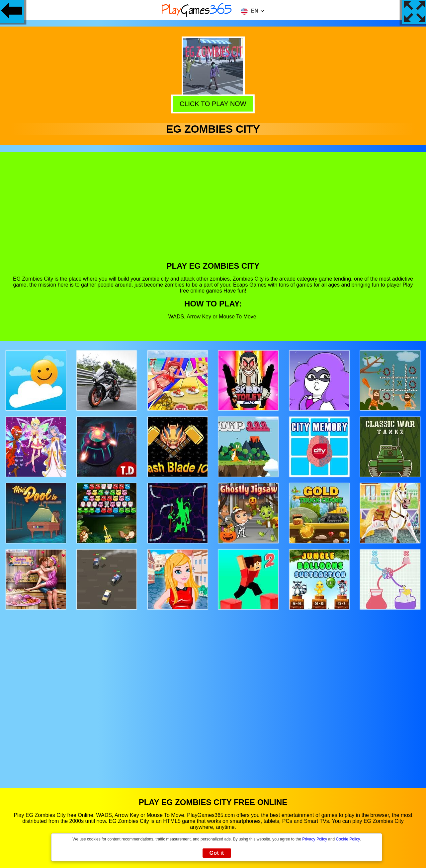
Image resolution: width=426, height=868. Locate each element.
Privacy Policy (315, 839)
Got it (216, 853)
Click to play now (213, 104)
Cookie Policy (348, 839)
